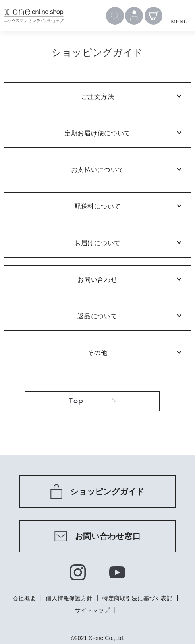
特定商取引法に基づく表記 (137, 598)
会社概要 (24, 598)
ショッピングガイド (97, 492)
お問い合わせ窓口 (98, 536)
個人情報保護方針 (69, 598)
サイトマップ (93, 610)
